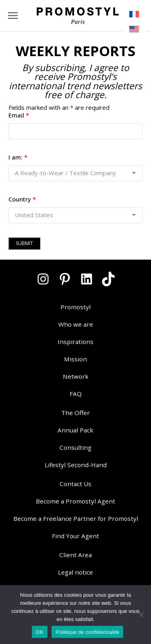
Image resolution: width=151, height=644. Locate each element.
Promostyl (75, 307)
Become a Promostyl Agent (75, 501)
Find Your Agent (75, 536)
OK (40, 632)
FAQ (76, 394)
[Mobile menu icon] (13, 16)
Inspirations (75, 342)
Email (19, 115)
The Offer (75, 413)
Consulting (75, 447)
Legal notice (75, 572)
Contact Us (75, 484)
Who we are (76, 324)
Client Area (75, 555)
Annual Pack (75, 430)
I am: (18, 157)
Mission (75, 359)
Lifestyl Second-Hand (76, 465)
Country (22, 199)
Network (76, 376)
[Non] (141, 615)
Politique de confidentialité (87, 632)
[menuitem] (134, 14)
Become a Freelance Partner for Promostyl (76, 518)
